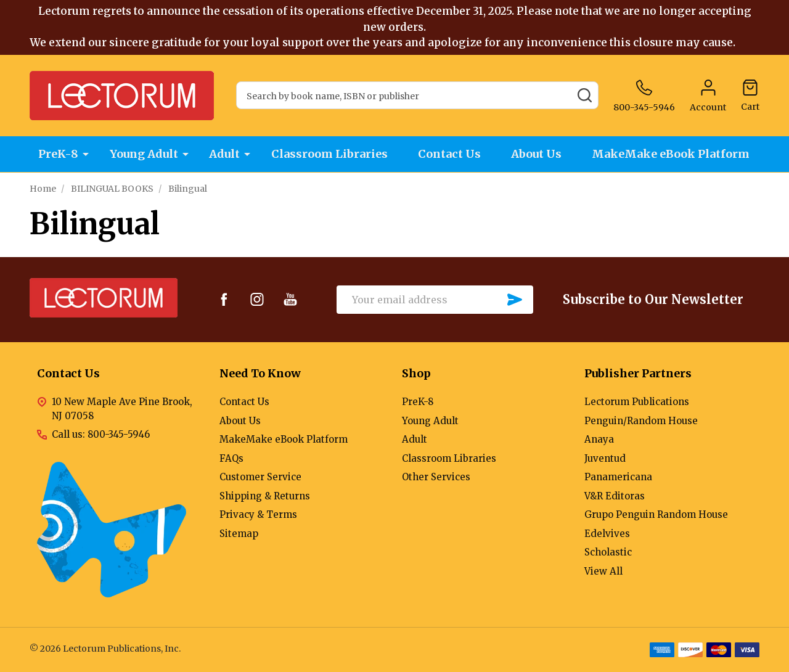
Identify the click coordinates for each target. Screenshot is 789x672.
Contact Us (450, 154)
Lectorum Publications (637, 402)
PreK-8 (57, 154)
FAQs (231, 458)
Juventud (605, 458)
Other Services (436, 477)
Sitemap (239, 534)
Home (43, 189)
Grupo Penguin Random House (656, 514)
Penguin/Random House (641, 421)
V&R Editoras (615, 496)
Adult (224, 154)
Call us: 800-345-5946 (101, 434)
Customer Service (260, 477)
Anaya (599, 439)
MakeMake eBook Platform (674, 154)
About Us (538, 154)
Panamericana (618, 477)
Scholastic (608, 552)
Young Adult (143, 154)
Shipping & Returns (265, 496)
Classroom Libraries (329, 154)
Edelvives (607, 534)
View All (603, 571)
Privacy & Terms (258, 514)
